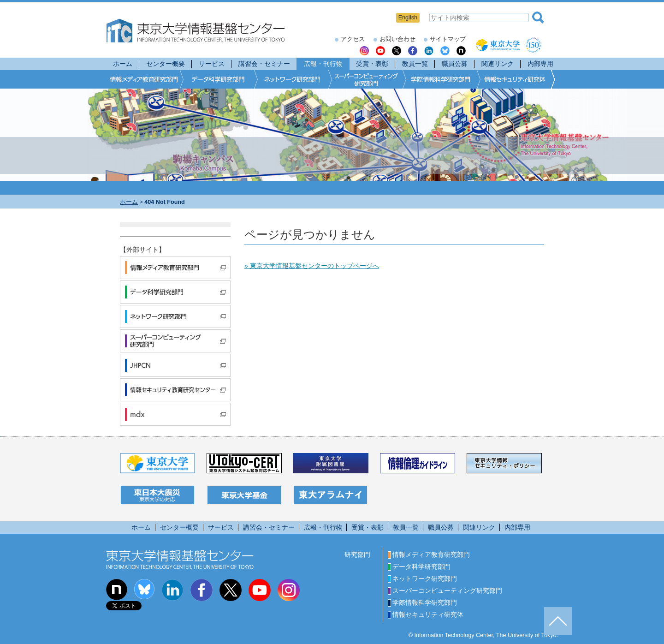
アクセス (353, 39)
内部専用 (540, 64)
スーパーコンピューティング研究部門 (445, 590)
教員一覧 (415, 64)
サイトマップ (448, 39)
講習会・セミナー (264, 64)
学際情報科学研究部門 (422, 602)
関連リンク (498, 64)
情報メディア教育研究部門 (429, 555)
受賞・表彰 (372, 64)
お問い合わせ (397, 39)
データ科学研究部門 (419, 566)
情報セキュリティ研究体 (426, 614)
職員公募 (455, 64)
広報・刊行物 (323, 64)
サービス (212, 64)
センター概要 (166, 64)
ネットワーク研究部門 (422, 578)
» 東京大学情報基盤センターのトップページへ (312, 266)
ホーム (123, 64)
